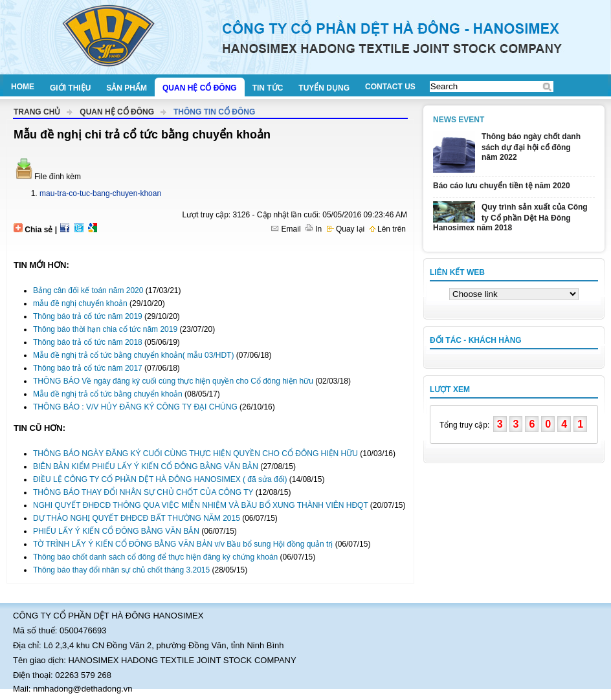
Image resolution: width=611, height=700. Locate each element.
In (314, 229)
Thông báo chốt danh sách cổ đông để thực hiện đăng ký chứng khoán (155, 557)
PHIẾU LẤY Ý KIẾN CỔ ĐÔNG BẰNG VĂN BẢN (116, 531)
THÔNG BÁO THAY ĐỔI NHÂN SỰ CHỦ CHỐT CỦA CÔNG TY (143, 492)
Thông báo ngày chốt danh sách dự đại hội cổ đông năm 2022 (531, 147)
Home (23, 87)
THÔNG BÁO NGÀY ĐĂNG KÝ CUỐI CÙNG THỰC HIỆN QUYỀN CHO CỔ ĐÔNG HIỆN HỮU (196, 454)
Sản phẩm (127, 88)
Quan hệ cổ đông (200, 88)
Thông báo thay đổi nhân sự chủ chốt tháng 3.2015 (121, 570)
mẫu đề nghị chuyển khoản (80, 303)
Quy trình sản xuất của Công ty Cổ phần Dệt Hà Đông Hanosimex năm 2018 (510, 217)
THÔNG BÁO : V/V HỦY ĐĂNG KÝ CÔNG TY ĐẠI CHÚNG (135, 407)
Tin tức (268, 88)
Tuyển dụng (324, 88)
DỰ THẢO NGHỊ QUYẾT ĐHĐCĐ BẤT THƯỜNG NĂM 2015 (137, 518)
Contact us (390, 87)
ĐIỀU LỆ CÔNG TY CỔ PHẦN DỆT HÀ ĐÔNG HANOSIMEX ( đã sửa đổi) (160, 479)
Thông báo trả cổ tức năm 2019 (88, 316)
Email (286, 229)
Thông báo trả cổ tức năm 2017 (88, 368)
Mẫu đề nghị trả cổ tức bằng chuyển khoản (108, 394)
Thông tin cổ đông (214, 112)
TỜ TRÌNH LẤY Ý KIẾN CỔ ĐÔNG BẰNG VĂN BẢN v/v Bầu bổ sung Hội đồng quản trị (183, 544)
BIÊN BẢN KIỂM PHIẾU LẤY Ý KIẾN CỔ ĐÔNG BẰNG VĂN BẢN (146, 466)
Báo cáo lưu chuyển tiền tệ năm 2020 (502, 186)
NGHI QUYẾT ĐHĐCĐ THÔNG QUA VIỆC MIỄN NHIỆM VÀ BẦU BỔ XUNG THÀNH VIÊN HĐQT (201, 505)
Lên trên (388, 229)
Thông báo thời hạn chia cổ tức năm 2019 (105, 329)
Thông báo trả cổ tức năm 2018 (88, 342)
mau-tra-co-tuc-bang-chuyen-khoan (100, 193)
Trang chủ (37, 112)
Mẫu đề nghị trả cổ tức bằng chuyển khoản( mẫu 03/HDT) (133, 355)
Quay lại (346, 229)
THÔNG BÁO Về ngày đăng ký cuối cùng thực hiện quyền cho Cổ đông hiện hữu (173, 381)
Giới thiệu (70, 88)
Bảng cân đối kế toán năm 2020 (88, 290)
